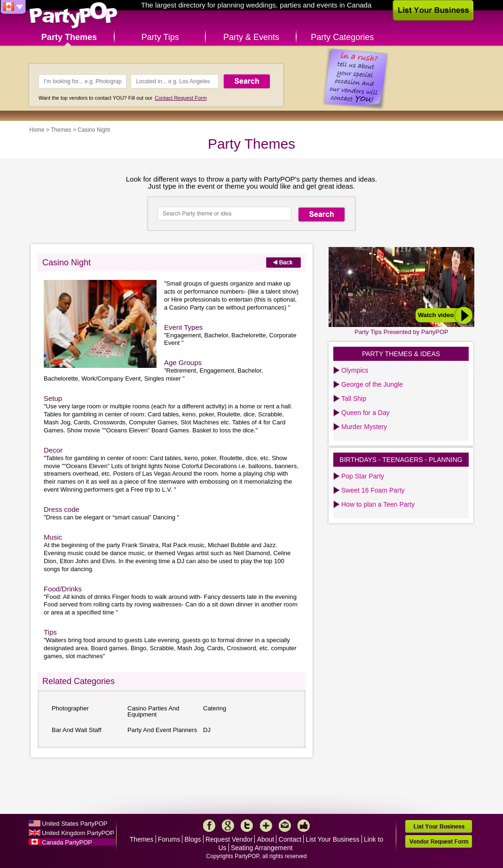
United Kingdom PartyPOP (78, 833)
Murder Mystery (364, 427)
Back (283, 262)
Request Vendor (229, 839)
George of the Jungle (372, 384)
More (266, 826)
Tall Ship (354, 398)
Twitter (247, 826)
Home (37, 130)
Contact (290, 839)
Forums (169, 839)
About (266, 839)
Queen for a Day (365, 413)
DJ (207, 730)
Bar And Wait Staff (77, 730)
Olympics (355, 370)
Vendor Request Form (439, 841)
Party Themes (69, 37)
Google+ (228, 826)
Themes (61, 130)
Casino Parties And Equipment (153, 711)
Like (304, 826)
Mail (285, 826)
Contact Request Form (181, 98)
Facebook (209, 826)
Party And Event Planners (162, 730)
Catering (215, 708)
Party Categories (342, 37)
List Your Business (332, 839)
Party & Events (251, 37)
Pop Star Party (363, 476)
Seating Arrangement (262, 848)
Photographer (70, 708)
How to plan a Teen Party (378, 504)
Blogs (193, 839)
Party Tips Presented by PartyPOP (401, 332)
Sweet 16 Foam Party (373, 490)
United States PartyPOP (75, 824)
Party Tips (160, 37)
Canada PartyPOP (67, 842)
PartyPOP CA (73, 16)
